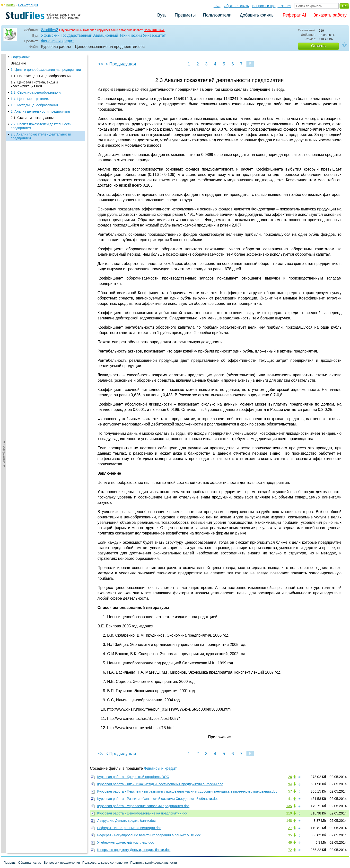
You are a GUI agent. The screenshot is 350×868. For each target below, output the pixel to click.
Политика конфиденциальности (154, 863)
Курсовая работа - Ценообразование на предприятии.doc (143, 813)
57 (290, 791)
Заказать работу (330, 15)
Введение (18, 63)
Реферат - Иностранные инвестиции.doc (129, 828)
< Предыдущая (121, 64)
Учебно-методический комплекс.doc (126, 842)
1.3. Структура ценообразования (36, 92)
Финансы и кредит (57, 41)
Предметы (185, 15)
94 (290, 784)
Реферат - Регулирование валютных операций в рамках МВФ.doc (149, 835)
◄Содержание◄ (4, 139)
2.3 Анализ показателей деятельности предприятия (41, 136)
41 (290, 799)
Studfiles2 (50, 30)
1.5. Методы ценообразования (35, 105)
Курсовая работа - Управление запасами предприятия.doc (143, 806)
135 (289, 806)
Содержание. (21, 57)
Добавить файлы (257, 15)
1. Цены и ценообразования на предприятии (46, 70)
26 (290, 777)
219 (289, 813)
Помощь (9, 863)
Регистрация (28, 5)
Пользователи (217, 15)
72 (290, 850)
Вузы (162, 15)
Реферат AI (294, 15)
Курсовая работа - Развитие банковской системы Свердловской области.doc (158, 799)
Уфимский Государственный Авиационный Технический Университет (103, 35)
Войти (11, 5)
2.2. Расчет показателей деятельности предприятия (41, 126)
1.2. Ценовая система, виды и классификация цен (34, 84)
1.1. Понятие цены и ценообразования (41, 76)
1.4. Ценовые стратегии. (30, 99)
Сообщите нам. (154, 30)
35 (290, 835)
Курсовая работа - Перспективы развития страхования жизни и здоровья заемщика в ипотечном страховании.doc (187, 791)
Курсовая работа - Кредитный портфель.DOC (133, 777)
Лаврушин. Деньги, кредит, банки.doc (126, 821)
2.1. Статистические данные (33, 118)
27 (290, 828)
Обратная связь (236, 6)
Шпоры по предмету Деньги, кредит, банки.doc (134, 850)
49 (290, 842)
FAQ (217, 6)
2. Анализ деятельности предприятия (40, 111)
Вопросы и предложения (272, 6)
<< (101, 64)
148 (289, 821)
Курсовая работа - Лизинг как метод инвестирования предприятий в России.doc (160, 784)
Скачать (318, 46)
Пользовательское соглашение (105, 863)
